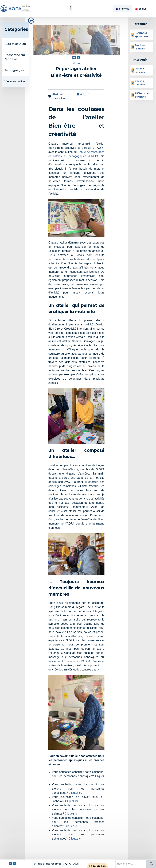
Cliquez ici (71, 814)
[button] (70, 8)
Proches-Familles (140, 47)
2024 (55, 94)
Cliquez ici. (75, 793)
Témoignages (14, 70)
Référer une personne (142, 95)
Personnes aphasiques (142, 35)
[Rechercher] (151, 864)
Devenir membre (140, 83)
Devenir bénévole (140, 70)
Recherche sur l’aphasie (15, 57)
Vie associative (15, 81)
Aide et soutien (15, 44)
